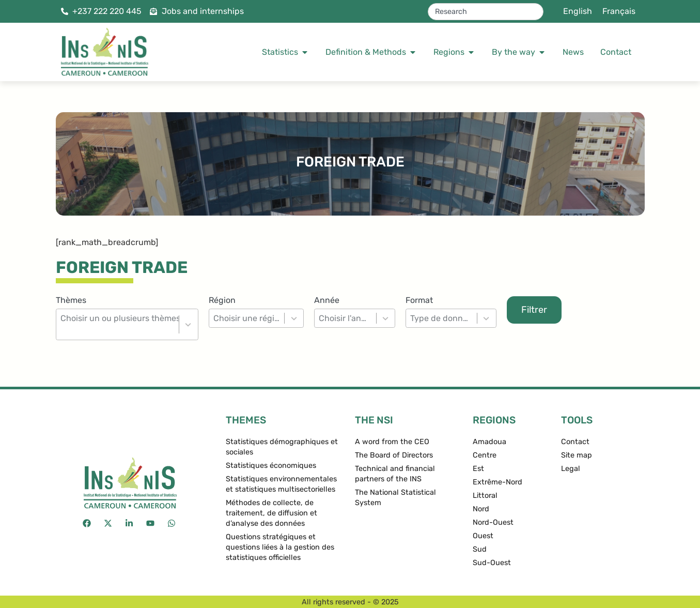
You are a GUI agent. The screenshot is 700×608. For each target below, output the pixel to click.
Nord (481, 509)
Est (478, 469)
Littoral (485, 496)
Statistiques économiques (271, 466)
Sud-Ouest (492, 563)
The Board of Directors (394, 455)
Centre (485, 455)
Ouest (483, 536)
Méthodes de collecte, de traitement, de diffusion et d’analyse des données (271, 513)
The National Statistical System (395, 498)
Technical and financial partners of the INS (395, 474)
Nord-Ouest (493, 522)
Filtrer (534, 310)
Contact (575, 442)
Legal (571, 469)
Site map (577, 455)
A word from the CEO (392, 442)
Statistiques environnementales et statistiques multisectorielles (281, 484)
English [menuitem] (578, 11)
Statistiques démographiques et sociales (282, 447)
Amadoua (489, 442)
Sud (480, 549)
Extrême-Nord (497, 482)
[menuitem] (578, 11)
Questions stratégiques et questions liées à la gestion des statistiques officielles (280, 547)
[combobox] (486, 12)
